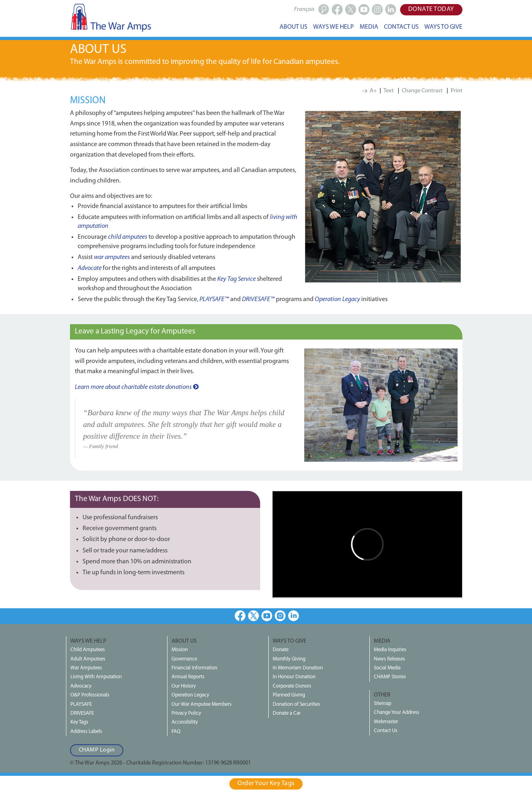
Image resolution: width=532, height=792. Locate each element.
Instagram (280, 616)
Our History (184, 686)
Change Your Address (396, 712)
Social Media (387, 668)
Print (457, 91)
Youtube (267, 616)
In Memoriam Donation (298, 668)
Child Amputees (88, 650)
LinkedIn (294, 616)
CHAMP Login (97, 750)
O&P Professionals (90, 695)
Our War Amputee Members (201, 704)
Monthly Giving (289, 659)
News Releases (389, 659)
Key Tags (79, 722)
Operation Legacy (337, 299)
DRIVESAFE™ (258, 299)
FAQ (176, 731)
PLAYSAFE (81, 704)
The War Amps (110, 17)
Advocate (90, 268)
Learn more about (137, 387)
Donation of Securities (296, 704)
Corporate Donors (292, 686)
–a (365, 91)
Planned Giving (289, 695)
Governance (184, 659)
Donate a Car (287, 713)
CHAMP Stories (390, 677)
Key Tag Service (236, 279)
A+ (373, 91)
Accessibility (185, 722)
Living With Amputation (96, 677)
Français (304, 10)
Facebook (240, 616)
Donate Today (431, 9)
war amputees (112, 257)
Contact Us (386, 731)
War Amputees (86, 668)
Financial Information (194, 668)
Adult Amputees (88, 659)
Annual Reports (188, 677)
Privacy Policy (186, 713)
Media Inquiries (390, 650)
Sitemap (383, 704)
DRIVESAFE (82, 713)
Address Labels (86, 731)
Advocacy (81, 686)
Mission (180, 650)
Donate (281, 650)
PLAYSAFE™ (214, 299)
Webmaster (386, 722)
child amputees (128, 237)
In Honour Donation (294, 677)
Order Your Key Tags (266, 784)
